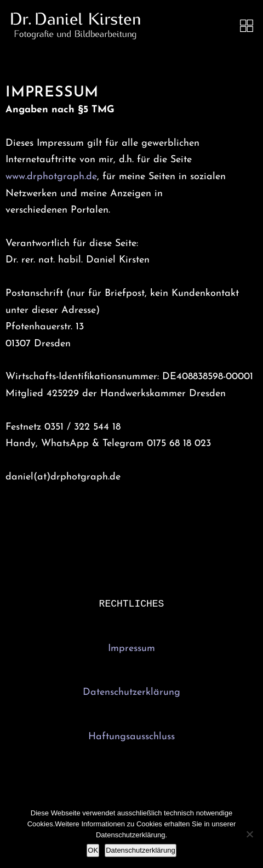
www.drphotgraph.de (51, 177)
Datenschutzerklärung (131, 693)
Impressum (131, 650)
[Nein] (249, 834)
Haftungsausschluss (131, 738)
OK (93, 850)
